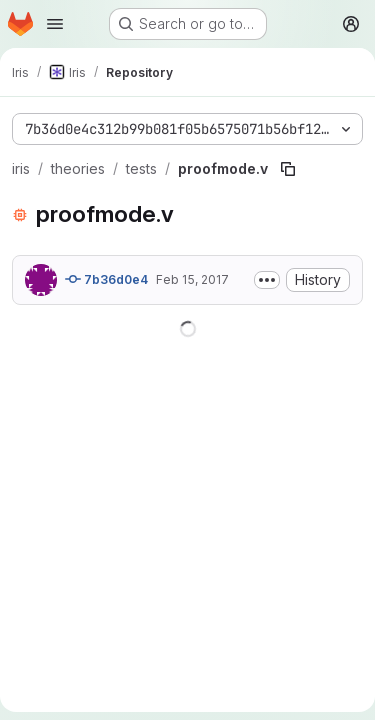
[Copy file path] (288, 169)
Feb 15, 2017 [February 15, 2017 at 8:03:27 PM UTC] (192, 279)
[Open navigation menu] (55, 24)
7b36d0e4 (106, 279)
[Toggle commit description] (267, 280)
